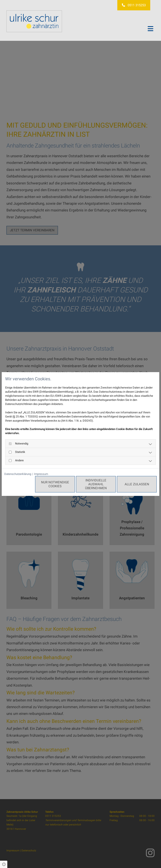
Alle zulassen (137, 484)
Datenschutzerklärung (18, 474)
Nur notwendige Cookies (55, 484)
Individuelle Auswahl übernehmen (96, 484)
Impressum (41, 474)
